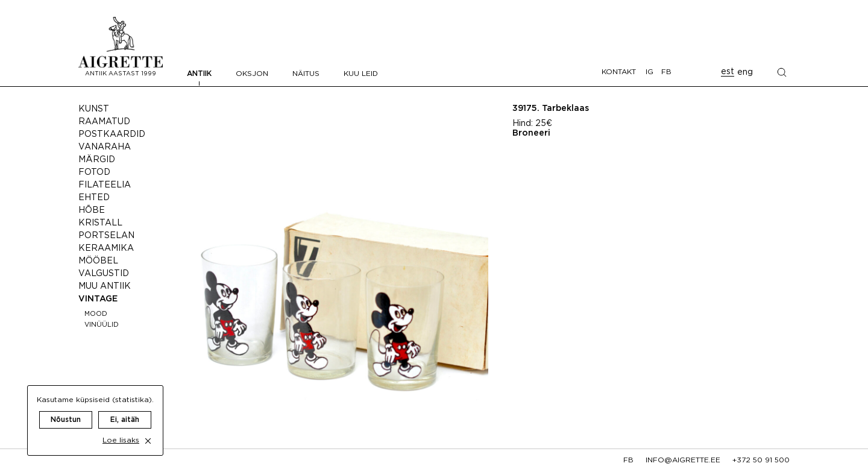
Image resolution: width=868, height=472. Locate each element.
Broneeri (531, 133)
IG (649, 72)
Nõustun (66, 409)
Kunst (94, 109)
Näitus (306, 74)
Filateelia (105, 185)
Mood (96, 314)
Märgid (97, 160)
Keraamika (106, 248)
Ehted (94, 198)
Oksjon (252, 74)
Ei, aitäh (125, 409)
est (728, 72)
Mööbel (98, 261)
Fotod (94, 172)
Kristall (100, 223)
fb (628, 460)
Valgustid (104, 274)
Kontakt (619, 72)
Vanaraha (105, 147)
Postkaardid (112, 134)
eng (745, 72)
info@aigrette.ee (683, 460)
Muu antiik (105, 286)
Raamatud (104, 122)
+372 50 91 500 (761, 460)
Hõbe (92, 210)
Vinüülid (102, 325)
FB (666, 72)
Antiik (199, 74)
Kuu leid (361, 74)
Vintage (98, 299)
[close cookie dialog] (148, 430)
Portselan (106, 236)
